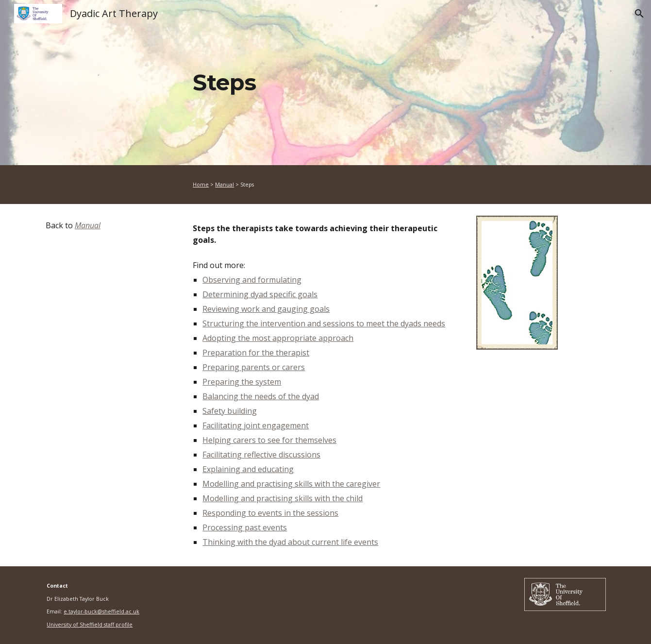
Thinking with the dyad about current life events (290, 542)
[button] (639, 14)
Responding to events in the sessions (270, 513)
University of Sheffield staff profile (90, 625)
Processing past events (245, 527)
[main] (373, 83)
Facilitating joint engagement (256, 425)
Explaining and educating (248, 469)
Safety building (230, 411)
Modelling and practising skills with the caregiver (291, 484)
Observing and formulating (252, 280)
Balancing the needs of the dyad (261, 396)
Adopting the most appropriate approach (278, 338)
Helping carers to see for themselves (269, 440)
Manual (225, 185)
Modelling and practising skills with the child (283, 498)
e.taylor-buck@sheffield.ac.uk (101, 611)
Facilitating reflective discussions (261, 455)
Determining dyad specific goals (260, 294)
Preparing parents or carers (254, 367)
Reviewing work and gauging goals (266, 309)
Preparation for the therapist (256, 353)
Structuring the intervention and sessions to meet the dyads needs (324, 323)
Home (201, 185)
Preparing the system (242, 382)
